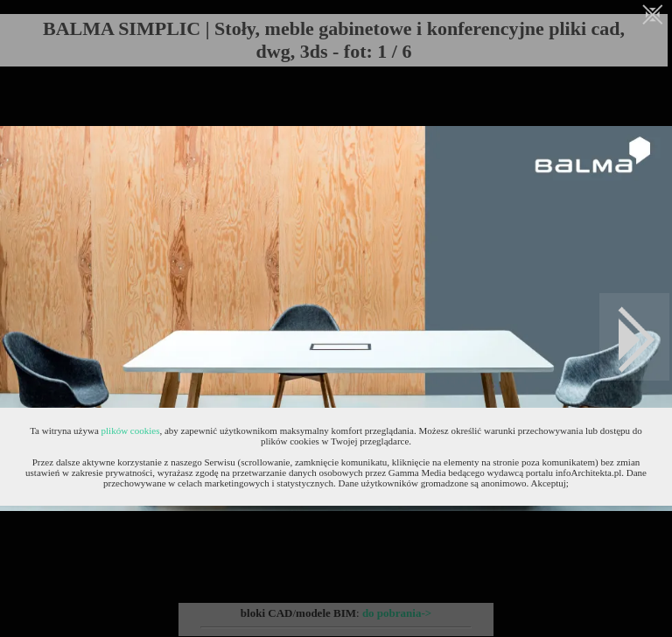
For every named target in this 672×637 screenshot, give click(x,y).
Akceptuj (549, 483)
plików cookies (131, 430)
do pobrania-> (397, 613)
